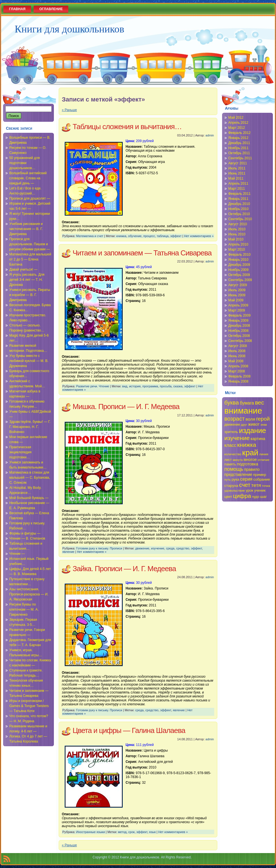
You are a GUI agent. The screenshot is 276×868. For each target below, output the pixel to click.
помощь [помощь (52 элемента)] (234, 469)
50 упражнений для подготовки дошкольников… (25, 163)
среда (170, 548)
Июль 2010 (237, 229)
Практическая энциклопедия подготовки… (20, 452)
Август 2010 (238, 224)
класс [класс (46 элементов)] (230, 445)
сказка (178, 386)
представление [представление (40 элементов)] (238, 474)
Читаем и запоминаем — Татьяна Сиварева (142, 253)
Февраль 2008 (239, 376)
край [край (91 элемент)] (250, 453)
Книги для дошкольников (69, 29)
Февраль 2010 (239, 255)
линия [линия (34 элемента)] (264, 454)
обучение (135, 236)
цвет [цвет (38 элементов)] (228, 497)
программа (150, 386)
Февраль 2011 (239, 194)
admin (210, 135)
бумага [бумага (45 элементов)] (247, 403)
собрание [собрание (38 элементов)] (262, 479)
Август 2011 (238, 163)
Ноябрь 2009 (238, 270)
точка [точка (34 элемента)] (266, 486)
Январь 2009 (238, 321)
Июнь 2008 (237, 356)
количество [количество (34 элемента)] (233, 454)
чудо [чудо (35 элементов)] (256, 497)
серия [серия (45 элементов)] (246, 479)
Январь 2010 (238, 260)
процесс (149, 236)
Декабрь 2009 (239, 265)
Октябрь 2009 (239, 275)
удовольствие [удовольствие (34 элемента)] (235, 491)
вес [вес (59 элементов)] (260, 403)
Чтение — (17, 554)
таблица (163, 236)
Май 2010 (236, 239)
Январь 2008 (238, 381)
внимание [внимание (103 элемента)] (243, 411)
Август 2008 (238, 346)
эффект (176, 236)
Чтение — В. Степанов (27, 538)
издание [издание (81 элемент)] (253, 430)
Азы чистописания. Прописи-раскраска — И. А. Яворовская (29, 594)
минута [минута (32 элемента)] (238, 460)
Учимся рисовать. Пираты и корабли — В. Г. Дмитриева (30, 295)
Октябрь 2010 (239, 214)
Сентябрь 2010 (240, 219)
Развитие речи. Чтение (93, 386)
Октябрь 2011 (239, 153)
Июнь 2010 (237, 234)
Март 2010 (237, 249)
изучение (158, 548)
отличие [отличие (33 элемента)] (263, 460)
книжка (121, 236)
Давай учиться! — (23, 270)
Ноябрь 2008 (238, 331)
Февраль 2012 (239, 133)
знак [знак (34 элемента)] (264, 425)
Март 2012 (237, 128)
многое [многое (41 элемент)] (250, 460)
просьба (166, 386)
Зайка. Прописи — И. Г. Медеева (124, 569)
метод (122, 832)
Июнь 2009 (237, 295)
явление (68, 552)
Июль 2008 (237, 351)
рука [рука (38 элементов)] (236, 479)
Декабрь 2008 (239, 326)
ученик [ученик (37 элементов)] (260, 490)
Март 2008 (237, 371)
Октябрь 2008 (239, 336)
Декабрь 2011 (239, 143)
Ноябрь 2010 (238, 209)
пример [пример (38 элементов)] (260, 475)
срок (132, 832)
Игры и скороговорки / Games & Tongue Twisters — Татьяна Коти (29, 706)
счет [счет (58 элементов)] (245, 485)
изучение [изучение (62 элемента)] (237, 438)
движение (142, 548)
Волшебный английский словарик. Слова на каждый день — (28, 178)
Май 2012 (236, 118)
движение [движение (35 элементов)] (232, 425)
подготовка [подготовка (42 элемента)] (248, 464)
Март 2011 (237, 189)
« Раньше (69, 110)
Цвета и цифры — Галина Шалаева (129, 730)
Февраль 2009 (239, 315)
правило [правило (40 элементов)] (252, 469)
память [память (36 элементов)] (230, 464)
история (135, 386)
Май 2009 (236, 300)
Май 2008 (236, 361)
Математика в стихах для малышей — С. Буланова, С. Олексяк (30, 478)
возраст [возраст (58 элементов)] (235, 419)
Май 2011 (236, 178)
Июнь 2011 (237, 173)
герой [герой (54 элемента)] (263, 419)
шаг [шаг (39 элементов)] (264, 497)
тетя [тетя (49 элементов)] (256, 485)
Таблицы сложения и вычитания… (127, 127)
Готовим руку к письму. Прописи (99, 548)
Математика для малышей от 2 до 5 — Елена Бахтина (30, 259)
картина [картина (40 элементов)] (258, 439)
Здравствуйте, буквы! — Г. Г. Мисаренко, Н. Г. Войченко (30, 427)
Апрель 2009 (238, 305)
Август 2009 (238, 285)
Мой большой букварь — (29, 498)
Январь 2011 (238, 199)
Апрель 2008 (238, 366)
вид (125, 386)
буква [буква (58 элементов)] (232, 403)
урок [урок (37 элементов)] (249, 490)
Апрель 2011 (238, 184)
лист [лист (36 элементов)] (228, 460)
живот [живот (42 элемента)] (254, 424)
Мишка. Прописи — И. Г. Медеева (126, 407)
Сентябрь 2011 (240, 158)
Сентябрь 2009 (240, 280)
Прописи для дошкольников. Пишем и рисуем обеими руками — (30, 244)
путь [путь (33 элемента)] (227, 480)
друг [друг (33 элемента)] (244, 425)
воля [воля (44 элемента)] (250, 419)
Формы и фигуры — (25, 533)
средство (183, 548)
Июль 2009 (237, 290)
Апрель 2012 (238, 123)
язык (152, 832)
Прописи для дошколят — (30, 198)
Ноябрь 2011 (238, 148)
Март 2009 (237, 310)
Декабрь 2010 (239, 204)
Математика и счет (90, 236)
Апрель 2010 (238, 244)
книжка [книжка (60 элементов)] (247, 445)
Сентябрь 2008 (240, 341)
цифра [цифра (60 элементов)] (242, 496)
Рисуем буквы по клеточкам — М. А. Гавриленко (24, 609)
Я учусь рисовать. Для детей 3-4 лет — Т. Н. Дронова (27, 280)
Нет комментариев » (199, 236)
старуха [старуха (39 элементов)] (231, 486)
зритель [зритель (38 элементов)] (231, 432)
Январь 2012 (238, 138)
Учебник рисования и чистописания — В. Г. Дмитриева (26, 229)
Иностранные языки (91, 832)
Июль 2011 (237, 168)
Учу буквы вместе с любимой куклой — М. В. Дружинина (29, 361)
